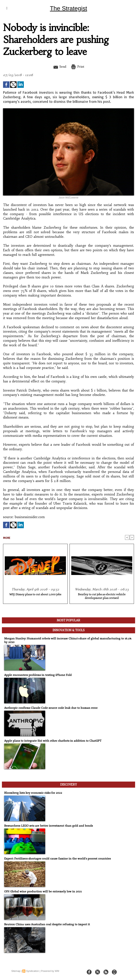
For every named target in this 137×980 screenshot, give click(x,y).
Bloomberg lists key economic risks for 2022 (32, 792)
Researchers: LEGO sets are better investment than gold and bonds (47, 825)
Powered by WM (50, 971)
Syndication (32, 971)
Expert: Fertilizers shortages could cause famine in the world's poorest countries (56, 858)
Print (78, 67)
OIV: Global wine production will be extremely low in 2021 (42, 891)
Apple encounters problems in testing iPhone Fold (36, 675)
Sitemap (16, 971)
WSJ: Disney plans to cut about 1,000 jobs (35, 594)
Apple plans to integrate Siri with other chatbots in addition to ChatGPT (51, 741)
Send (59, 67)
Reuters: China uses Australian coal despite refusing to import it (45, 924)
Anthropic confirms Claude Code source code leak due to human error (49, 708)
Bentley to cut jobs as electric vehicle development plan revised (102, 596)
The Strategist (68, 8)
